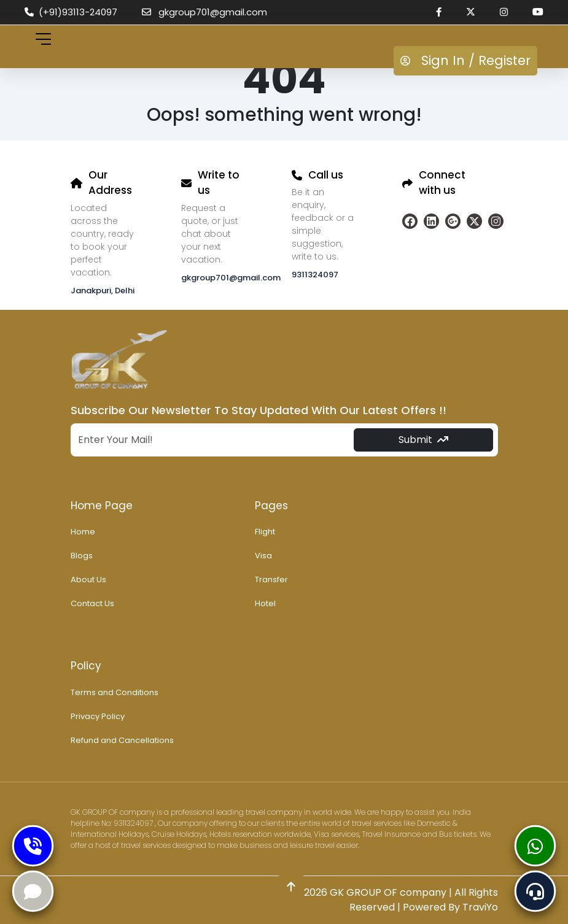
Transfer (271, 579)
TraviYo (480, 907)
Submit (423, 440)
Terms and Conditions (115, 692)
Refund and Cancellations (122, 740)
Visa (263, 556)
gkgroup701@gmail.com (204, 12)
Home (83, 532)
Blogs (82, 556)
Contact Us (92, 603)
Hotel (265, 603)
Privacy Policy (98, 716)
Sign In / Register (465, 60)
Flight (265, 532)
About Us (88, 579)
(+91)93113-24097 (71, 12)
